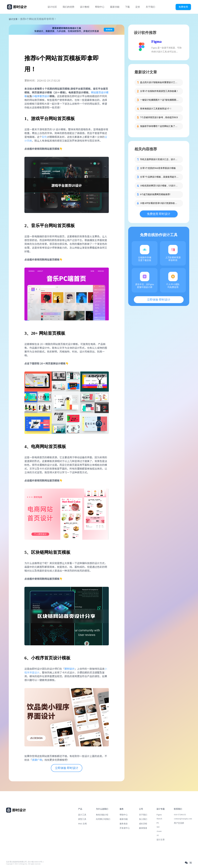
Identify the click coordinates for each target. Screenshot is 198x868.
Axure (159, 831)
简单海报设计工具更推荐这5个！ (156, 109)
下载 (127, 7)
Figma (156, 41)
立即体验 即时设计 (67, 768)
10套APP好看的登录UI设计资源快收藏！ (160, 203)
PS (158, 823)
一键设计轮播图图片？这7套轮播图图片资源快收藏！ (160, 100)
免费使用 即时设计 (159, 214)
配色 (44, 137)
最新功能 (115, 7)
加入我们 (143, 819)
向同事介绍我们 (103, 819)
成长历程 (143, 824)
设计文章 (13, 19)
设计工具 (82, 815)
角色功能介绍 (102, 815)
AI (158, 835)
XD (158, 827)
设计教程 (85, 7)
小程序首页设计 (41, 96)
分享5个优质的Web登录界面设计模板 (158, 168)
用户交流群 (179, 823)
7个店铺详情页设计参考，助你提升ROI (159, 117)
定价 (138, 7)
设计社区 (52, 7)
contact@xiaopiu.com (183, 819)
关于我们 (150, 7)
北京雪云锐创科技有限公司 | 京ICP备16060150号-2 (25, 862)
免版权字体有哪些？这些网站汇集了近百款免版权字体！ (160, 126)
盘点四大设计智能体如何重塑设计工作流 (160, 82)
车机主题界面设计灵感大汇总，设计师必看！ (160, 159)
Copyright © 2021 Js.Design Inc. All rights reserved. (23, 864)
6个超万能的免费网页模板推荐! (155, 194)
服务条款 (124, 824)
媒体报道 (143, 828)
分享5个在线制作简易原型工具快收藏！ (159, 91)
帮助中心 (100, 7)
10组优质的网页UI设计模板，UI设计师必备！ (160, 186)
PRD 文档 (82, 824)
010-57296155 (180, 815)
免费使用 (183, 7)
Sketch (159, 819)
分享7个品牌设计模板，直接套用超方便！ (160, 177)
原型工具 (82, 819)
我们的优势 (68, 7)
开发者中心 (125, 828)
